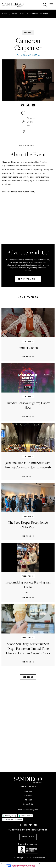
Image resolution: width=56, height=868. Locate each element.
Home (5, 14)
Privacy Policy (11, 816)
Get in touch (26, 279)
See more (28, 677)
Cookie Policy (26, 816)
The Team (28, 800)
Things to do (19, 14)
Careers (28, 796)
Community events (39, 14)
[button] (23, 105)
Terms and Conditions (14, 819)
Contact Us (28, 804)
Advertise (28, 792)
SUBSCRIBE (28, 837)
